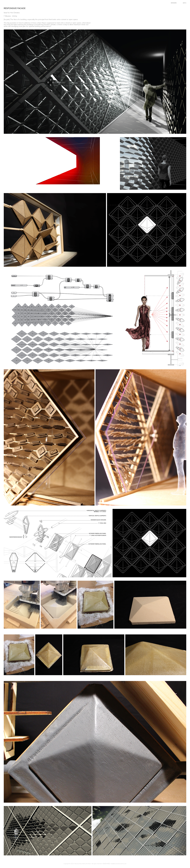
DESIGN (174, 3)
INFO (185, 3)
